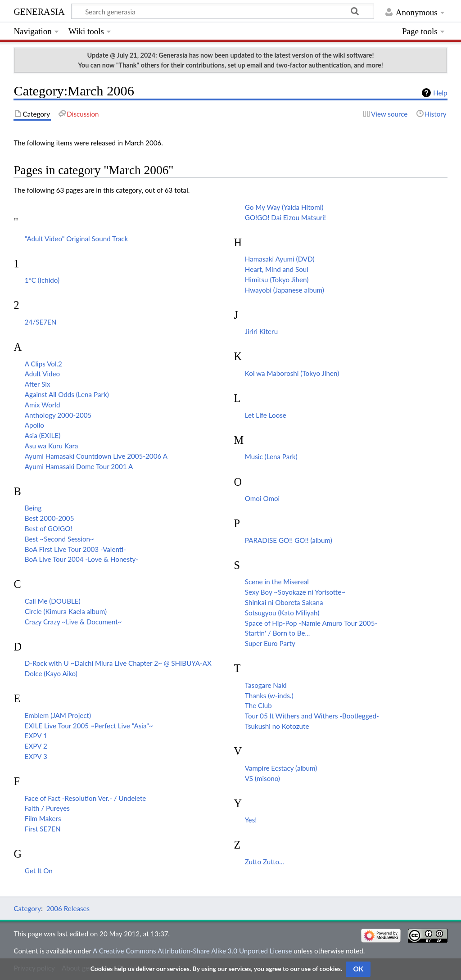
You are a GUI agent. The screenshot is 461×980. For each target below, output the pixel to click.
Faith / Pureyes (47, 808)
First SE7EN (43, 829)
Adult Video (43, 374)
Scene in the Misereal (277, 582)
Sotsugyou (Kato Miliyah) (282, 613)
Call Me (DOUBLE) (53, 601)
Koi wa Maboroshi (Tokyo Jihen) (292, 373)
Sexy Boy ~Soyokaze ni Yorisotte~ (295, 592)
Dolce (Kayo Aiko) (51, 673)
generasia (39, 11)
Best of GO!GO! (49, 528)
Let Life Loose (266, 415)
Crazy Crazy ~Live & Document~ (73, 622)
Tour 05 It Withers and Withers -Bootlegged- (312, 716)
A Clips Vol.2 (43, 364)
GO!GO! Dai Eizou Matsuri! (285, 217)
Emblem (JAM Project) (58, 715)
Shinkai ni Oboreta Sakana (284, 602)
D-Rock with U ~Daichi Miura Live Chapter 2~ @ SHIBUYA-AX (118, 663)
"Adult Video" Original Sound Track (77, 239)
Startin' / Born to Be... (277, 633)
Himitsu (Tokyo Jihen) (277, 280)
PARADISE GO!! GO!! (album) (289, 540)
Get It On (39, 871)
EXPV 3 (36, 756)
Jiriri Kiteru (261, 331)
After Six (38, 384)
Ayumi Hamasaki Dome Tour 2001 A (79, 466)
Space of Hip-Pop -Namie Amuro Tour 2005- (311, 623)
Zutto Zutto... (264, 862)
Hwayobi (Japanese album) (285, 290)
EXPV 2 (36, 746)
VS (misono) (262, 778)
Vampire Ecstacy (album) (281, 768)
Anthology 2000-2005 (58, 415)
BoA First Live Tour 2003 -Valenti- (75, 549)
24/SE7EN (41, 322)
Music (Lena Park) (271, 456)
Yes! (251, 820)
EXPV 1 (36, 736)
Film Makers (43, 818)
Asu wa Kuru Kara (52, 446)
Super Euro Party (270, 643)
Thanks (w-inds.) (269, 695)
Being (33, 508)
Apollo (34, 425)
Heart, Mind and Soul (277, 269)
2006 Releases (68, 908)
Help (440, 93)
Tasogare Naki (266, 685)
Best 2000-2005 (50, 518)
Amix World (43, 405)
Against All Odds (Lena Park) (67, 394)
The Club (258, 705)
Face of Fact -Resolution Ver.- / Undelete (86, 798)
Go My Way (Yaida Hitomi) (284, 207)
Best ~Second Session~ (59, 539)
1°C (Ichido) (42, 280)
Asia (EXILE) (43, 435)
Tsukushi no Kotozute (277, 726)
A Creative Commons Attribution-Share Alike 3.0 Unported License (192, 951)
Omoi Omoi (262, 498)
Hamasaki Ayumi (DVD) (280, 259)
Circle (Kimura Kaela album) (66, 611)
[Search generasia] (223, 11)
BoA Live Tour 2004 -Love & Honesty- (81, 559)
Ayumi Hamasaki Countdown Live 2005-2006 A (96, 456)
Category (27, 908)
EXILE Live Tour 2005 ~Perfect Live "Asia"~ (89, 726)
